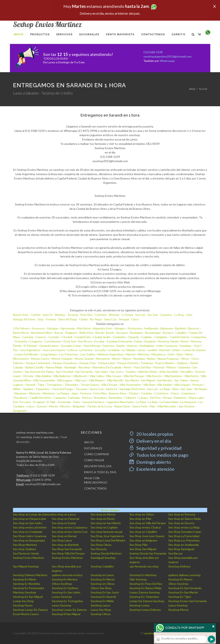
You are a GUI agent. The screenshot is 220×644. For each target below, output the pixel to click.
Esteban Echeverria (120, 341)
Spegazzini (20, 411)
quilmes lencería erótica (67, 575)
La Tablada (129, 350)
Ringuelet (79, 406)
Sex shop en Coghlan (104, 527)
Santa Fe (48, 315)
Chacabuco (20, 398)
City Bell (67, 337)
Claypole (133, 337)
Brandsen (100, 398)
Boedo (110, 333)
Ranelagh (70, 367)
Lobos (31, 406)
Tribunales (71, 385)
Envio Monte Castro (26, 614)
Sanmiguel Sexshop (103, 558)
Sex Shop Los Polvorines (184, 540)
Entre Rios (87, 315)
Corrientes (101, 315)
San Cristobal (65, 372)
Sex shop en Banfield (65, 545)
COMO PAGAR (94, 460)
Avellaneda (151, 328)
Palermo (18, 363)
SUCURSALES (93, 448)
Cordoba (36, 315)
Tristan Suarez (90, 385)
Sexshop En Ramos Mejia (145, 588)
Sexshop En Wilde (102, 601)
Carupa (143, 398)
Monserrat (103, 359)
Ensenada (64, 402)
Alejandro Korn (102, 328)
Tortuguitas (54, 385)
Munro (127, 359)
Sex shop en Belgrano (143, 540)
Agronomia (68, 328)
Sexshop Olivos (101, 614)
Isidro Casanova (167, 346)
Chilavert (130, 398)
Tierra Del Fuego (62, 389)
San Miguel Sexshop (26, 566)
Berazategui (153, 333)
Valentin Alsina (147, 372)
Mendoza (60, 315)
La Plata (141, 402)
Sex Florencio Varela (26, 553)
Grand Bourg (92, 346)
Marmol (131, 354)
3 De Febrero (21, 328)
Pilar (152, 406)
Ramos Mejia (54, 367)
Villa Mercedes (167, 406)
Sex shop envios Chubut (145, 527)
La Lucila (100, 350)
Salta (189, 315)
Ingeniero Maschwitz (120, 402)
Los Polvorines (69, 354)
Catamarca (166, 315)
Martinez (143, 354)
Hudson (132, 346)
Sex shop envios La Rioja (184, 527)
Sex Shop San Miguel (143, 549)
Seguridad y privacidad (155, 448)
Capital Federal (179, 337)
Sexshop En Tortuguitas (67, 601)
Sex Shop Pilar (139, 545)
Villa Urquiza (182, 385)
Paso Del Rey (142, 367)
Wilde (17, 389)
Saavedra (184, 367)
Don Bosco (85, 341)
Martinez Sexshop (25, 592)
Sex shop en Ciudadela (28, 532)
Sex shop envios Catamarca (70, 527)
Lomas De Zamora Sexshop (147, 601)
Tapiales (28, 389)
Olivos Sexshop (178, 584)
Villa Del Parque (134, 376)
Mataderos (158, 354)
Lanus (141, 350)
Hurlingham (147, 346)
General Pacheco (93, 402)
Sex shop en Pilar (140, 519)
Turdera (130, 372)
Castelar (54, 337)
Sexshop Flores (23, 605)
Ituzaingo (185, 346)
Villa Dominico (173, 376)
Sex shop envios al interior (30, 527)
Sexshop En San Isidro (66, 592)
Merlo (189, 354)
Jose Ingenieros (30, 350)
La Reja (153, 402)
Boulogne (137, 333)
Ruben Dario (122, 406)
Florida (17, 346)
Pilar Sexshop (138, 579)
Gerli (171, 354)
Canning (28, 337)
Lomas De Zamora (194, 350)
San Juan (153, 315)
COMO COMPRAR (96, 454)
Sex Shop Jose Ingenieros (107, 536)
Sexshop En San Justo (105, 592)
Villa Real (149, 385)
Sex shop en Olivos (142, 514)
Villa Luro (81, 380)
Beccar (59, 333)
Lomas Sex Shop (23, 601)
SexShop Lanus (100, 605)
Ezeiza (138, 341)
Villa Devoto (154, 376)
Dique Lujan (196, 398)
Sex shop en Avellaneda (184, 545)
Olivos (185, 359)
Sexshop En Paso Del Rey (146, 584)
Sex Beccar (175, 553)
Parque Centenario (38, 363)
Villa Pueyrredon (130, 385)
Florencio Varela (168, 341)
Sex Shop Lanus (62, 540)
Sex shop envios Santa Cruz (70, 532)
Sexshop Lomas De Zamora (30, 610)
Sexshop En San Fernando (185, 588)
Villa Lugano (65, 380)
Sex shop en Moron (103, 514)
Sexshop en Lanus (102, 575)
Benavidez (115, 398)
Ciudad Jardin (102, 337)
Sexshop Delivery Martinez (30, 575)
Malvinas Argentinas (111, 354)
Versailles (187, 372)
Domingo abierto (150, 462)
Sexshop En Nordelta (27, 584)
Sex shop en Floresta (182, 514)
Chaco (135, 319)
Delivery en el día (150, 441)
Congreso (36, 341)
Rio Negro (96, 319)
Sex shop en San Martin (106, 523)
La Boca (72, 350)
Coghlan (146, 337)
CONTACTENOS (95, 488)
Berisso (87, 398)
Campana (60, 398)
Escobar (100, 341)
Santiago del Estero (24, 319)
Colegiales (161, 337)
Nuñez (151, 359)
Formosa (51, 319)
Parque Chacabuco (65, 363)
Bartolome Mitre (42, 333)
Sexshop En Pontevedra (29, 588)
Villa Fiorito (191, 376)
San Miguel (148, 380)
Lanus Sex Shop (101, 610)
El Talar (51, 402)
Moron (116, 359)
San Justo (117, 372)
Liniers (176, 350)
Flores (184, 341)
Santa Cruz (110, 319)
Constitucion (53, 341)
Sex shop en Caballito (143, 532)
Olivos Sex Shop (101, 588)
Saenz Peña (140, 406)
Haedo (121, 346)
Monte (54, 406)
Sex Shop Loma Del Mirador (108, 540)
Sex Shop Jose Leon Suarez (147, 536)
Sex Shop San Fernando (67, 549)
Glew (180, 354)
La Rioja (179, 315)
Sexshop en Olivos (103, 584)
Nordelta (139, 359)
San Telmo (181, 380)
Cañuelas (74, 398)
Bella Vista (86, 333)
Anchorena (135, 328)
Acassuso (38, 328)
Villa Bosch (80, 376)
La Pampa (127, 315)
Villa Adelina (43, 376)
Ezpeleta (150, 341)
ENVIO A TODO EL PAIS (100, 472)
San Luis (140, 315)
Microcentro (21, 359)
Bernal (100, 333)
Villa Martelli (115, 380)
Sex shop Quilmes (25, 549)
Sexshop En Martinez (143, 575)
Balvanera (167, 328)
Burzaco (168, 333)
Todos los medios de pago (159, 455)
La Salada (114, 350)
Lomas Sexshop (62, 597)
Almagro (120, 328)
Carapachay (199, 337)
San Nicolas (165, 380)
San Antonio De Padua (39, 372)
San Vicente (187, 406)
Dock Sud (70, 341)
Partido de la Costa (100, 406)
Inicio (192, 89)
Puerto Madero (165, 363)
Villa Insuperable (44, 380)
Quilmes (182, 363)
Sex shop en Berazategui (29, 540)
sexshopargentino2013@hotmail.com (167, 56)
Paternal (159, 367)
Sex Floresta (99, 549)
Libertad (164, 350)
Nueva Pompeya (168, 359)
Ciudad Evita (83, 337)
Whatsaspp (167, 61)
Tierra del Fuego (68, 319)
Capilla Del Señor (41, 398)
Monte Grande (84, 359)
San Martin (132, 380)
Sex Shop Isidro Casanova (30, 536)
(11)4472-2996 (41, 480)
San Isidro (102, 372)
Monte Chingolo (62, 359)
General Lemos (49, 346)
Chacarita (21, 341)
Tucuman (73, 315)
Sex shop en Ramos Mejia (185, 519)
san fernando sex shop (144, 566)
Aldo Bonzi (84, 328)
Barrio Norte (21, 333)
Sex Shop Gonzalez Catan (185, 532)
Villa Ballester (62, 376)
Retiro (128, 367)
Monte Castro (40, 359)
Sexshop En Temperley (144, 597)
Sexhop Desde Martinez (106, 553)
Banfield (180, 328)
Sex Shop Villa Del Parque (68, 553)
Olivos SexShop (62, 584)
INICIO (89, 442)
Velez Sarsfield (169, 372)
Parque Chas (88, 363)
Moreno (65, 406)
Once (195, 359)
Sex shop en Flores (103, 519)
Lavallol (152, 350)
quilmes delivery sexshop (184, 575)
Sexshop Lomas (140, 605)
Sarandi (30, 385)
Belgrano (71, 333)
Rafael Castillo (34, 367)
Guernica (108, 346)
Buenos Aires (21, 315)
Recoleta (84, 367)
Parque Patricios (128, 363)
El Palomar (30, 346)
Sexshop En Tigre (180, 597)
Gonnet (42, 406)
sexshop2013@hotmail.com (43, 484)
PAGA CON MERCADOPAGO (96, 480)
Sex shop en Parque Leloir (30, 519)
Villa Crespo (114, 376)
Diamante (180, 398)
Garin (76, 402)
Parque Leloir (107, 363)
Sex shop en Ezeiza (64, 523)
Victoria (28, 376)
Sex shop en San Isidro (28, 523)
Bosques (122, 333)
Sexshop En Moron (103, 579)
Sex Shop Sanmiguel (181, 549)
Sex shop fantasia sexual (106, 532)
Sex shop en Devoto (181, 523)
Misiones (114, 315)
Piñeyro (171, 367)
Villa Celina (96, 376)
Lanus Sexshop (62, 605)
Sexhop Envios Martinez (28, 558)
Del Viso (155, 398)
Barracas (194, 328)
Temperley (42, 389)
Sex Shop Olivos (101, 545)
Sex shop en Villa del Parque (148, 523)
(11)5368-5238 (153, 52)
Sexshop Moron (178, 610)
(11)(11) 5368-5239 (42, 475)
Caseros (41, 337)
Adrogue (53, 328)
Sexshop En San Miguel (28, 597)
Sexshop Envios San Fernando (188, 601)
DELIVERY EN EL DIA (98, 466)
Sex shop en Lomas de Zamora (32, 514)
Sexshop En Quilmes (65, 588)
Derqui (167, 398)
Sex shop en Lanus (64, 514)
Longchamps (49, 354)
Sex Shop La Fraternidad (184, 536)
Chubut (84, 319)
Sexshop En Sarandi (103, 597)
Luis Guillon (88, 354)
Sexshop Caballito (102, 566)
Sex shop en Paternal (65, 519)
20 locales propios (151, 434)
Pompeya (147, 363)
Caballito (181, 333)
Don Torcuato (22, 402)
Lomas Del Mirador (27, 354)
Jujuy (40, 319)
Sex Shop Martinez (25, 545)
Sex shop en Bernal (64, 536)
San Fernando (84, 372)
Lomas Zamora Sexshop (145, 592)
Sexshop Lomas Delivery (145, 610)
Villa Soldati (164, 385)
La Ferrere (86, 350)
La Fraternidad (169, 402)
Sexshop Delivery (180, 566)
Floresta (196, 341)
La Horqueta (188, 402)
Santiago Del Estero (132, 389)
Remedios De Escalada (107, 367)
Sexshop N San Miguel (66, 614)
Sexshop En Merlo (25, 579)
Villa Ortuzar (109, 385)
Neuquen (124, 319)
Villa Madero (97, 380)
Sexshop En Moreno (65, 579)
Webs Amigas (110, 510)
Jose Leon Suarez (54, 350)
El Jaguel (39, 402)
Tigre (41, 385)
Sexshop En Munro (180, 579)
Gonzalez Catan (71, 346)
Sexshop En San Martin (183, 592)
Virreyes (198, 385)
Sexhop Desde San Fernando (148, 553)
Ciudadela (119, 337)
